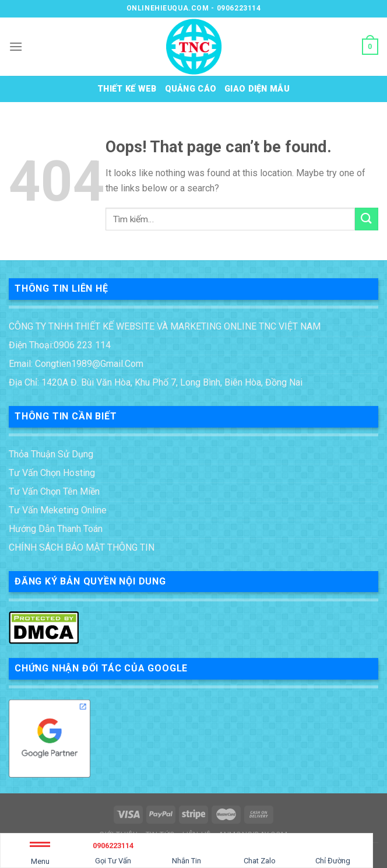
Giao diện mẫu (257, 89)
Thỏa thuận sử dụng (51, 454)
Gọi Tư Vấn (114, 851)
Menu (40, 855)
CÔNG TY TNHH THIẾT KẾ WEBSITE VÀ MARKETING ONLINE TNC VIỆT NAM (165, 326)
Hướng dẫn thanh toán (56, 529)
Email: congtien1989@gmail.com (76, 364)
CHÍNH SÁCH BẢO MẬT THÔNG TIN (82, 547)
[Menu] (16, 46)
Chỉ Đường (333, 851)
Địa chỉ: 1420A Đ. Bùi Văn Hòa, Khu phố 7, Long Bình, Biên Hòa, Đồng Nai (156, 382)
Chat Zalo (260, 851)
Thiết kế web (127, 89)
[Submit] (367, 219)
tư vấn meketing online (58, 510)
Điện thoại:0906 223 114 (60, 345)
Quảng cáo (191, 89)
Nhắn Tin (187, 851)
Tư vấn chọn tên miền (54, 491)
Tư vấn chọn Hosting (52, 473)
